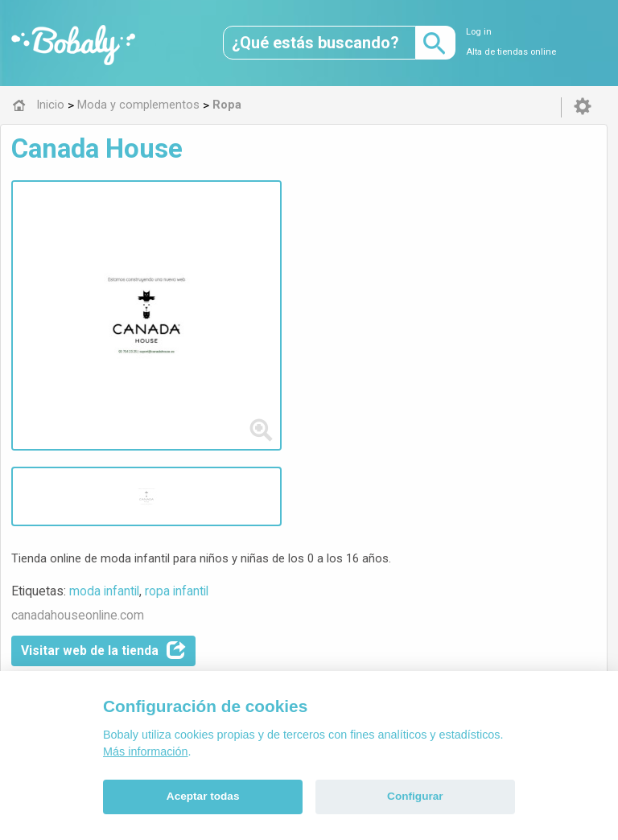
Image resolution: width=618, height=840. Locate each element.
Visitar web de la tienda (305, 281)
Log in (479, 32)
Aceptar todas (203, 796)
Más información (146, 751)
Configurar (415, 796)
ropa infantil (379, 221)
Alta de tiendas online (511, 52)
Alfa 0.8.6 (233, 580)
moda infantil (306, 221)
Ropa (267, 467)
